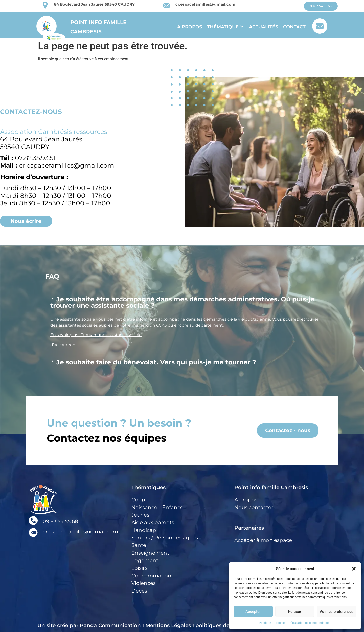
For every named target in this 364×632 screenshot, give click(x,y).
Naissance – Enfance (157, 507)
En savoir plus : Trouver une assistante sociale (96, 335)
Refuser (295, 612)
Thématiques (149, 487)
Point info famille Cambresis (271, 487)
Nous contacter (254, 507)
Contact (294, 27)
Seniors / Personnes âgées (165, 538)
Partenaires (249, 528)
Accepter (253, 612)
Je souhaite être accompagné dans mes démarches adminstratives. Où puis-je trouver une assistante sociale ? (183, 302)
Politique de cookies (272, 623)
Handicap (144, 530)
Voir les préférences (337, 612)
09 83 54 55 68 (60, 521)
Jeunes (140, 515)
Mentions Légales (168, 625)
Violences (144, 583)
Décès (139, 591)
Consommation (151, 576)
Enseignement (150, 553)
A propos (190, 27)
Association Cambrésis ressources (54, 132)
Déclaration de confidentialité (309, 623)
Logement (145, 560)
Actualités (264, 27)
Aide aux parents (153, 522)
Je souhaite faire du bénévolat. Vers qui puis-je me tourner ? (156, 362)
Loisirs (139, 568)
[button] (354, 569)
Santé (139, 545)
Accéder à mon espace (263, 540)
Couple (140, 500)
